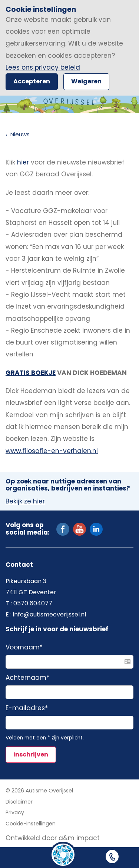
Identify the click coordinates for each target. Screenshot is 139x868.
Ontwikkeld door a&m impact (53, 838)
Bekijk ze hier (25, 502)
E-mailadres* (27, 708)
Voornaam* (24, 648)
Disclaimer (19, 802)
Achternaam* (27, 678)
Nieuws (20, 134)
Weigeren (86, 81)
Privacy (15, 812)
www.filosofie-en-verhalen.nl (52, 451)
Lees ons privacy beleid (43, 67)
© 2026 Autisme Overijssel (39, 791)
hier (23, 162)
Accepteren (32, 81)
